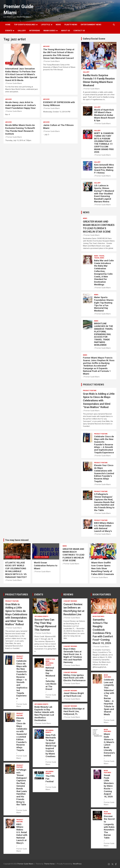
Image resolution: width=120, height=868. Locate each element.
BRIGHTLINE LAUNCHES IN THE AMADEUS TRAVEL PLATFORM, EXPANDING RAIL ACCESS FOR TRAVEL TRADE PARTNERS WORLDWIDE (104, 334)
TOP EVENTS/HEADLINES (25, 25)
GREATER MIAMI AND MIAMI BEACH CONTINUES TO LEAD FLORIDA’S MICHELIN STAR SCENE (73, 555)
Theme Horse (49, 864)
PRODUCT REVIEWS (93, 385)
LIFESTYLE (46, 25)
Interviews (35, 31)
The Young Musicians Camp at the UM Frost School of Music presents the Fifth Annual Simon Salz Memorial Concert (59, 54)
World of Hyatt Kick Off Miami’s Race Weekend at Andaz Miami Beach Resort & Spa (104, 115)
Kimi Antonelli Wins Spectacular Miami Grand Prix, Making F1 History (104, 169)
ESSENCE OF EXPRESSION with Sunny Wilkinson (59, 104)
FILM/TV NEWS (71, 25)
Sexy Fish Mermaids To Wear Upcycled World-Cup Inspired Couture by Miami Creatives (51, 746)
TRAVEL (102, 256)
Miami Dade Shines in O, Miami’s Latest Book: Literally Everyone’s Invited (109, 745)
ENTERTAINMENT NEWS (91, 25)
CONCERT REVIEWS (70, 601)
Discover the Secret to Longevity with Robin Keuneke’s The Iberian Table (109, 827)
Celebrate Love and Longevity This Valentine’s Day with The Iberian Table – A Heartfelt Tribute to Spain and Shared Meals (109, 697)
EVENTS (9, 31)
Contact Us (79, 31)
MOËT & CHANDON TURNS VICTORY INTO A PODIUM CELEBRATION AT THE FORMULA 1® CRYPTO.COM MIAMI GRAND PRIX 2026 (104, 143)
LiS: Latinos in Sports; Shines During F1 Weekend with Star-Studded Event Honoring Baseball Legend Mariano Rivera (104, 194)
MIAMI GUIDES (50, 31)
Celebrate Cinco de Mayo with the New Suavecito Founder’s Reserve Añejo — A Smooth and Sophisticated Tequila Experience (104, 444)
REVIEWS (68, 595)
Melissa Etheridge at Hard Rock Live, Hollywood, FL (74, 711)
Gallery (86, 72)
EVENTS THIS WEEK (13, 557)
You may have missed (17, 540)
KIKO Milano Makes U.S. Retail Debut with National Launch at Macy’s (104, 527)
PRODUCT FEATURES (17, 595)
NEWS (58, 25)
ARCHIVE (9, 63)
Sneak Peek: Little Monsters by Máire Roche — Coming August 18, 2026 (109, 786)
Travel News (99, 258)
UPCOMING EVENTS (41, 616)
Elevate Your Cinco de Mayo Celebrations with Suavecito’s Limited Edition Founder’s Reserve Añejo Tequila (104, 473)
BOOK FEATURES (102, 595)
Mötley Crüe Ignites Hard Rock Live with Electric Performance (75, 678)
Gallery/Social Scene (94, 39)
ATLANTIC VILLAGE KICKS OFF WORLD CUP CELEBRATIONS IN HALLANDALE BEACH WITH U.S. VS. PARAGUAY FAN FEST (16, 570)
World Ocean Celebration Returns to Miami (46, 565)
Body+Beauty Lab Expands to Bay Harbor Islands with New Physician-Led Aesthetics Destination (44, 714)
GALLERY (22, 31)
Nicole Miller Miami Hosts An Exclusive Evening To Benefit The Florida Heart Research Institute (20, 129)
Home (8, 25)
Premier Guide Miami (14, 83)
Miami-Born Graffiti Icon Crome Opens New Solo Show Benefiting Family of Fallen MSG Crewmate (103, 568)
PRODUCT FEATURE (90, 391)
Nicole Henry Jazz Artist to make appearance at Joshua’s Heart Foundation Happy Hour (21, 105)
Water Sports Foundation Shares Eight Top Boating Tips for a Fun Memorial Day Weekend (104, 304)
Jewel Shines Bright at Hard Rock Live (74, 695)
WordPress (77, 864)
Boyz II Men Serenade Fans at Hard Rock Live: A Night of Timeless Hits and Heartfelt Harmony (73, 656)
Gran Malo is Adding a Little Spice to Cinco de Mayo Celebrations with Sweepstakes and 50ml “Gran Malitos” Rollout (99, 400)
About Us (66, 31)
